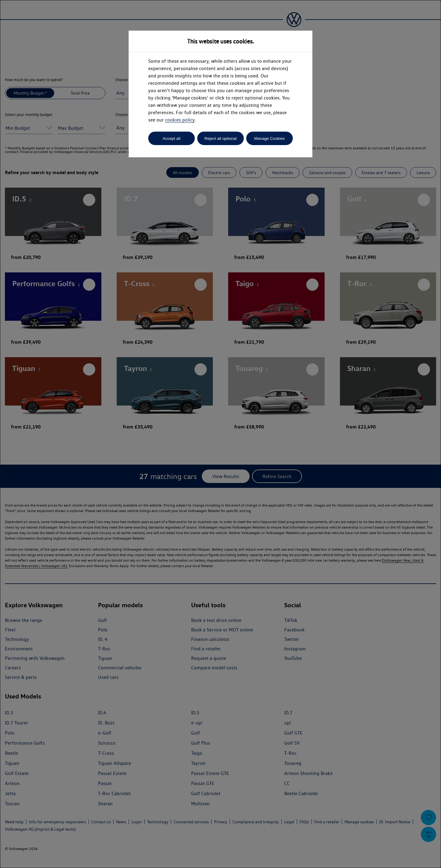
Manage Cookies (269, 138)
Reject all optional (220, 138)
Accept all (171, 138)
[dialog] (221, 434)
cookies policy (180, 120)
